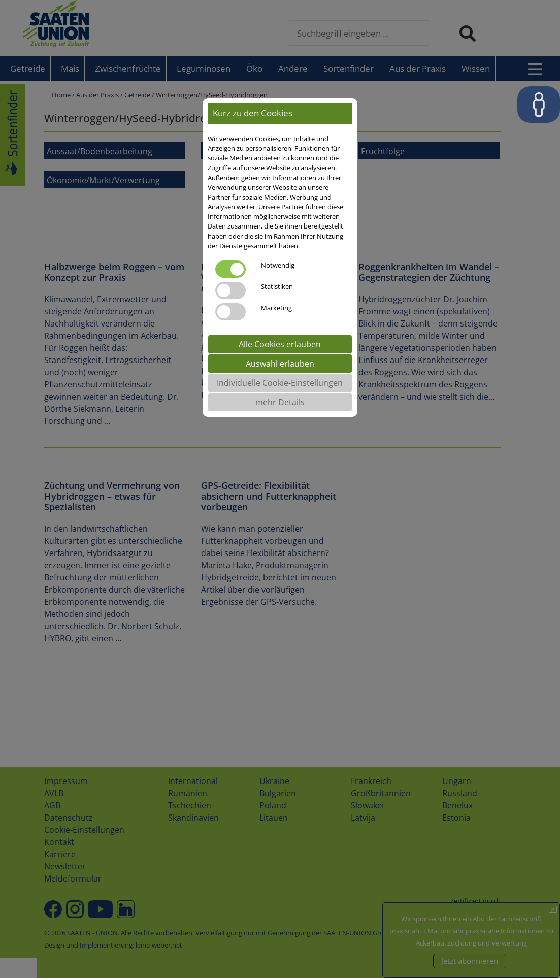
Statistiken (277, 286)
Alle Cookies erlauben (280, 344)
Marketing (276, 308)
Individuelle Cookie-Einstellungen (280, 383)
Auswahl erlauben (280, 364)
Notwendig (278, 265)
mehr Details (280, 402)
